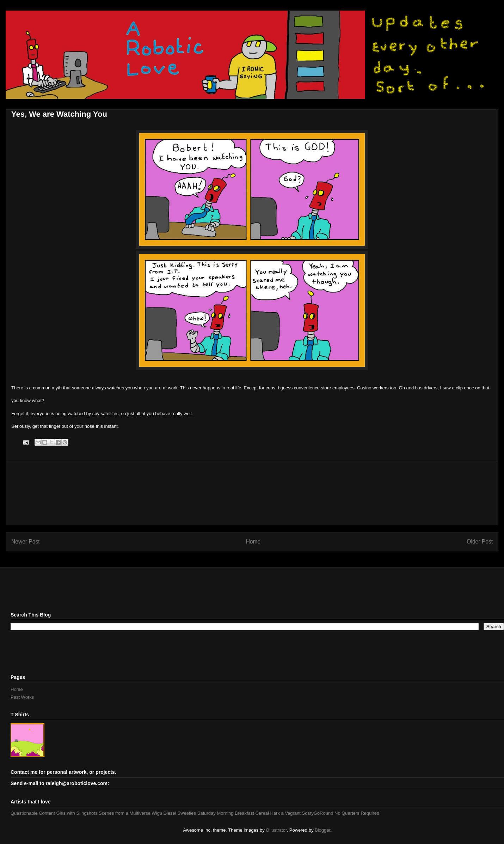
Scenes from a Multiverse (125, 813)
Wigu (157, 813)
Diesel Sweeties (180, 813)
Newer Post (26, 542)
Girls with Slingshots (77, 813)
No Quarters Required (357, 813)
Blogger (322, 830)
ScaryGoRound (318, 813)
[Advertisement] (252, 493)
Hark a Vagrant (285, 813)
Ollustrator (276, 830)
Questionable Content (33, 813)
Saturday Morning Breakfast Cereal (233, 813)
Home (253, 542)
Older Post (480, 542)
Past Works (22, 697)
